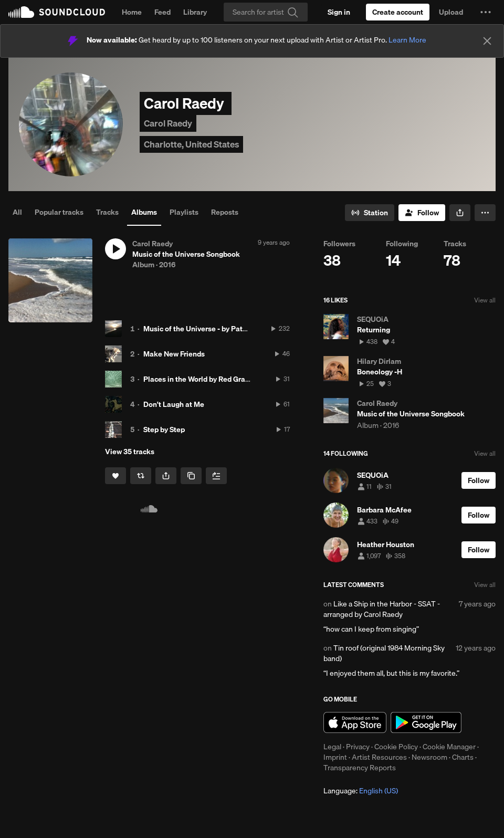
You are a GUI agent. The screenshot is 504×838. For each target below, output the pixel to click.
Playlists (184, 212)
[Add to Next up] (216, 476)
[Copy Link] (191, 476)
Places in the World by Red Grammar (204, 379)
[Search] (266, 12)
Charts (463, 757)
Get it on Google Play (426, 722)
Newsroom (429, 757)
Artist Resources (379, 757)
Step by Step (164, 430)
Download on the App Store (355, 722)
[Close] (487, 41)
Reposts (225, 212)
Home (132, 12)
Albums (144, 212)
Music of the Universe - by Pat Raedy (204, 329)
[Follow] (422, 213)
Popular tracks (59, 212)
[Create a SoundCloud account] (398, 12)
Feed (162, 12)
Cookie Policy (396, 747)
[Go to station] (370, 213)
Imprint (335, 757)
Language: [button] (361, 791)
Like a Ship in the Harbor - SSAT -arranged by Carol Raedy (382, 609)
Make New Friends (174, 354)
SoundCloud (57, 12)
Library (195, 12)
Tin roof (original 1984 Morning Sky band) (384, 653)
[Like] (115, 476)
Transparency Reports (360, 768)
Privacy (358, 747)
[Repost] (141, 476)
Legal (332, 747)
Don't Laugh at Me (174, 404)
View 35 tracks (130, 452)
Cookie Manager (449, 747)
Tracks (107, 212)
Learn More (407, 40)
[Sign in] (339, 12)
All (17, 212)
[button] (486, 12)
